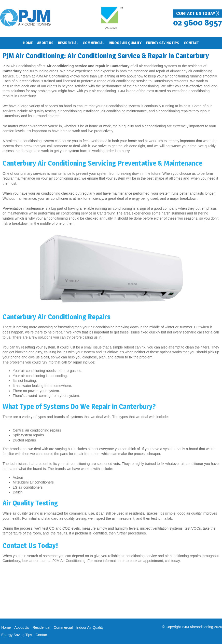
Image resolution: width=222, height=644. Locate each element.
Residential (41, 627)
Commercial (93, 43)
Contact (191, 43)
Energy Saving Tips (17, 635)
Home (28, 43)
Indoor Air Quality (90, 627)
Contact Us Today (198, 13)
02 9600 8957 (198, 23)
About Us (22, 627)
